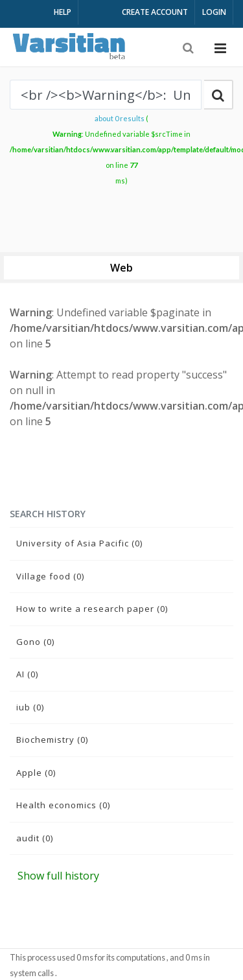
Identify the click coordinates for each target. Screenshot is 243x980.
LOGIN (214, 12)
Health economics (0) (63, 805)
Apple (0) (36, 773)
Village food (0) (50, 576)
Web (121, 268)
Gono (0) (35, 642)
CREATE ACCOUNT (155, 12)
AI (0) (27, 674)
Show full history (58, 876)
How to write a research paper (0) (92, 609)
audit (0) (35, 838)
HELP (63, 12)
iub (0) (30, 707)
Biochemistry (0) (52, 740)
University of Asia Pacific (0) (79, 543)
